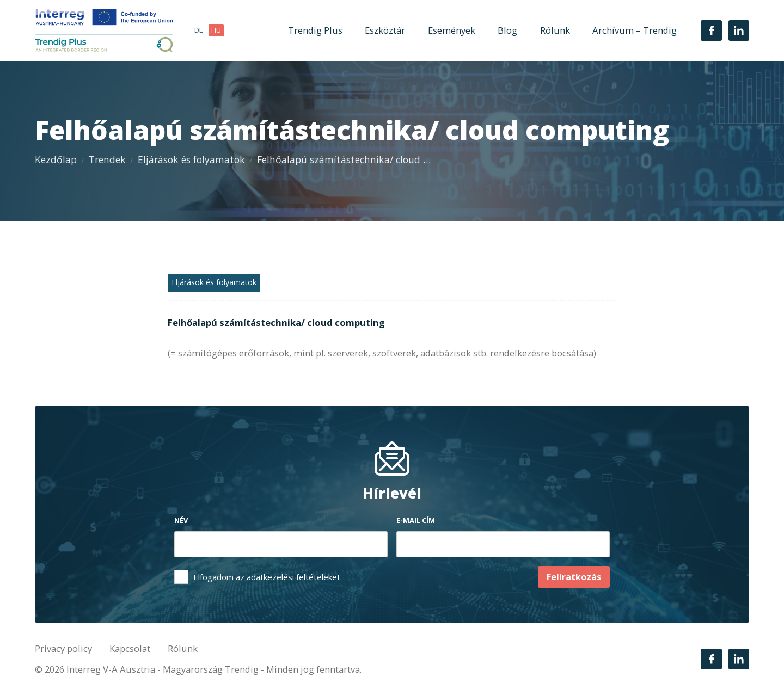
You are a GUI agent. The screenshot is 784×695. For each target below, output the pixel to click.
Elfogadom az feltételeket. (268, 577)
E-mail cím (416, 520)
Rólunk (555, 30)
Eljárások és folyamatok (191, 159)
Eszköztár (385, 30)
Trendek (107, 159)
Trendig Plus (315, 30)
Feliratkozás (574, 577)
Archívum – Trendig (635, 30)
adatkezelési (270, 577)
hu (216, 30)
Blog (507, 30)
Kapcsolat (130, 648)
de (199, 30)
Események (452, 30)
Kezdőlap (56, 159)
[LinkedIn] (739, 30)
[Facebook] (711, 30)
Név (181, 520)
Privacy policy (63, 648)
